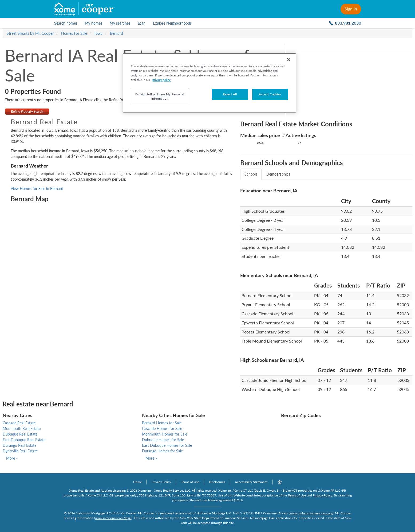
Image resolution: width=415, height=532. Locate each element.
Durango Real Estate (19, 445)
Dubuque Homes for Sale (163, 440)
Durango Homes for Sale (162, 451)
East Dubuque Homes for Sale (167, 445)
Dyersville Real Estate (20, 451)
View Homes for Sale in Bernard (37, 189)
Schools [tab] (251, 174)
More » (12, 458)
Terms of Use (190, 482)
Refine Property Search (27, 112)
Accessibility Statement (251, 482)
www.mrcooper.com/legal (113, 518)
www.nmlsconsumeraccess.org (311, 513)
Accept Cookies (270, 94)
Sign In (351, 9)
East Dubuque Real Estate (24, 440)
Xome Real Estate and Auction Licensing (97, 490)
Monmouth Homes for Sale (165, 434)
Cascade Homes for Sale (162, 428)
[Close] (289, 60)
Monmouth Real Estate (22, 428)
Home (137, 482)
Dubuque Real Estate (20, 434)
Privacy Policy (161, 482)
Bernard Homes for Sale (162, 423)
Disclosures (217, 482)
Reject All (230, 94)
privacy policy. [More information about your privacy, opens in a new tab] (162, 80)
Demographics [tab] (278, 174)
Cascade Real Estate (19, 423)
